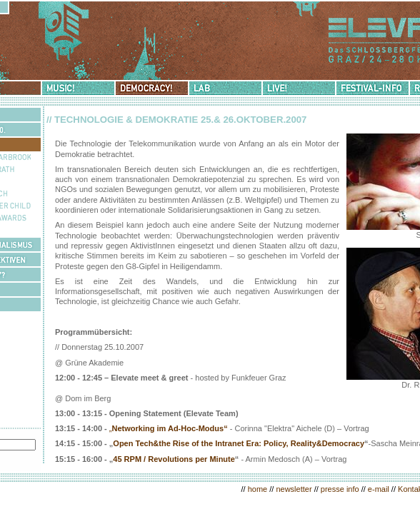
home (258, 489)
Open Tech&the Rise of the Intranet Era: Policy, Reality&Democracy (239, 443)
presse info (340, 489)
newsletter (294, 489)
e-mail (379, 489)
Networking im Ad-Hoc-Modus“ (170, 428)
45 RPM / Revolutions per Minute (174, 459)
